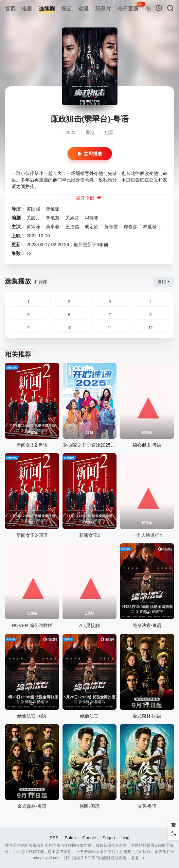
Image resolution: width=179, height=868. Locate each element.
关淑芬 (72, 218)
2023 (71, 132)
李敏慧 (53, 218)
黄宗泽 (33, 227)
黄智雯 (111, 227)
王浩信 (72, 227)
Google (89, 838)
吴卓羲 (53, 227)
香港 (90, 132)
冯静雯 (92, 218)
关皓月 (33, 218)
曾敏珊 (53, 209)
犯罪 (109, 132)
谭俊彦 (131, 227)
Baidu (70, 838)
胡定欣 (92, 227)
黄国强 (33, 209)
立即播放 (90, 154)
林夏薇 (150, 227)
